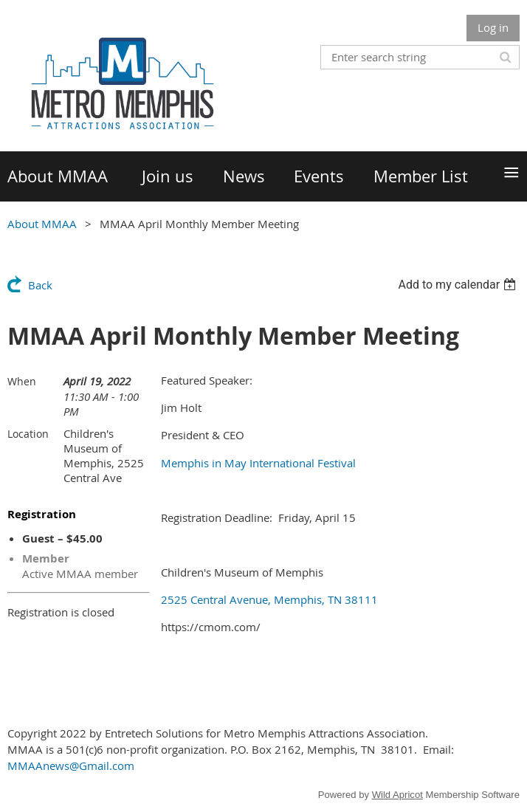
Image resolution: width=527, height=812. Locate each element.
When (22, 381)
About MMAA (42, 224)
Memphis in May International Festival (258, 463)
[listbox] (459, 285)
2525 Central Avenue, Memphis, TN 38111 (269, 599)
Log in (493, 27)
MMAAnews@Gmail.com (71, 765)
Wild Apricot (397, 795)
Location (28, 434)
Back (40, 285)
